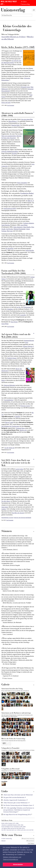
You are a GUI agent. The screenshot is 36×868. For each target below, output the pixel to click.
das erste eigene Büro (27, 119)
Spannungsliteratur (29, 341)
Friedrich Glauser (12, 358)
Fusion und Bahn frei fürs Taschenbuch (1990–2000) (13, 827)
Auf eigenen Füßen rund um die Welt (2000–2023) (13, 828)
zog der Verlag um (9, 448)
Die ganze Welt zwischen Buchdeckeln (14, 797)
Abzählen (18, 417)
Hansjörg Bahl (15, 125)
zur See (19, 307)
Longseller (23, 315)
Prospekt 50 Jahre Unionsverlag (28, 839)
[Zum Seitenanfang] (34, 532)
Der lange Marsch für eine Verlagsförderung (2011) (17, 815)
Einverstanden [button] (18, 864)
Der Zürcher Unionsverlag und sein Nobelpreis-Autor (18, 805)
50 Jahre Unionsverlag (7, 839)
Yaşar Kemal (14, 322)
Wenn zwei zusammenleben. (9, 136)
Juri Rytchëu (10, 229)
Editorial (3, 841)
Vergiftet (14, 153)
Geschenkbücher (9, 400)
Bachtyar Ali (23, 430)
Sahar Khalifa (27, 227)
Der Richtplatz (10, 249)
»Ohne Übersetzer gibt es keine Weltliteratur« (16, 803)
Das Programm (11, 105)
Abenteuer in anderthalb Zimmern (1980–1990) (12, 825)
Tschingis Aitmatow (28, 223)
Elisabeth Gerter (26, 87)
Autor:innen (5, 507)
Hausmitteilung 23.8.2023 (7, 518)
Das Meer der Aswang (18, 513)
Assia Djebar (24, 225)
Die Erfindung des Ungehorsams (10, 426)
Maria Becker (12, 121)
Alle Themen (31, 843)
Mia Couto (10, 231)
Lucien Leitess (19, 469)
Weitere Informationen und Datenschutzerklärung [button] (12, 858)
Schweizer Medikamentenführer (10, 152)
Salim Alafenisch (18, 227)
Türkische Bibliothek (9, 385)
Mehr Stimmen (7, 678)
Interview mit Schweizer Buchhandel (23, 518)
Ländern (4, 509)
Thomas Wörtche (28, 346)
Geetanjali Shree (20, 428)
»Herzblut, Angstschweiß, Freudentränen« (15, 800)
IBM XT (30, 201)
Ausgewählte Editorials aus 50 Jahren (13, 37)
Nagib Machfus (6, 225)
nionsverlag (13, 10)
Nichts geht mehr (6, 103)
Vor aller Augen (6, 501)
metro (27, 342)
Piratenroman (27, 307)
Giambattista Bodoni (27, 193)
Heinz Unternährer (22, 183)
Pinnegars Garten (25, 406)
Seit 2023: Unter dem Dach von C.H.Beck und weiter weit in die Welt (17, 830)
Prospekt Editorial (30, 841)
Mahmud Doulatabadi (19, 229)
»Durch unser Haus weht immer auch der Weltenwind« (18, 795)
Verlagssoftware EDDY (10, 209)
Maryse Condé (9, 422)
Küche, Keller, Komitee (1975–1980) (10, 823)
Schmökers (10, 309)
